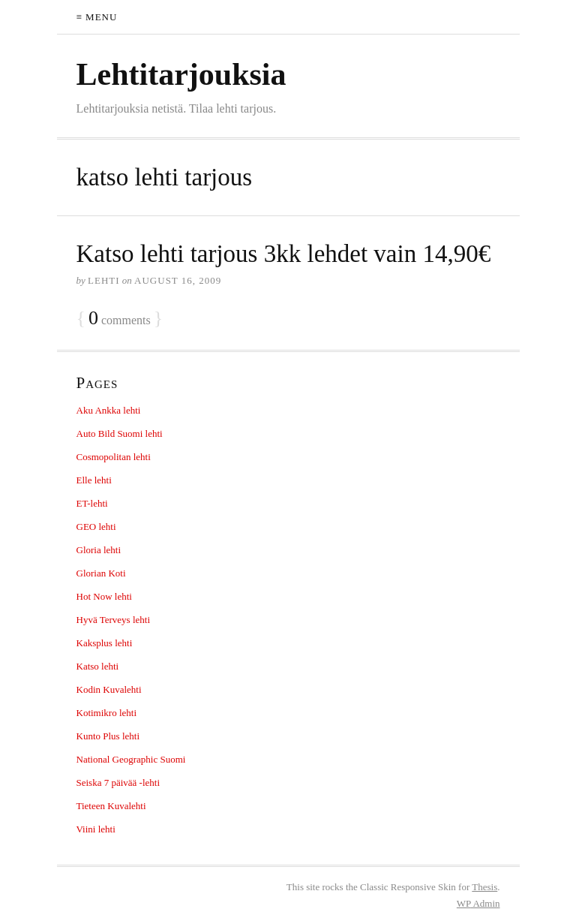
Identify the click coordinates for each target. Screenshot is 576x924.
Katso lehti (98, 666)
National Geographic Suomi (131, 759)
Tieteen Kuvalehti (111, 806)
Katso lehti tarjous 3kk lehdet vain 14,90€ (284, 254)
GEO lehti (96, 527)
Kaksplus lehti (105, 643)
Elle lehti (94, 480)
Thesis (484, 887)
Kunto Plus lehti (108, 736)
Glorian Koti (101, 573)
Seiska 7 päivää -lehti (118, 783)
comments (120, 319)
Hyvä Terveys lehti (114, 620)
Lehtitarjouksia (181, 74)
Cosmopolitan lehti (114, 457)
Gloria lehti (99, 550)
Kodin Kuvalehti (109, 689)
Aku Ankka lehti (109, 410)
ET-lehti (92, 503)
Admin (478, 903)
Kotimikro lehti (107, 713)
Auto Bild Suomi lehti (120, 433)
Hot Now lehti (104, 596)
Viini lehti (96, 829)
